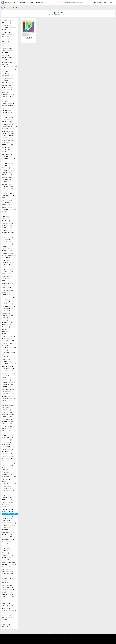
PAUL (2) (6, 481)
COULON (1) (8, 163)
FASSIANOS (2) (8, 232)
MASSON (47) (7, 421)
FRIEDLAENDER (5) (9, 255)
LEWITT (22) (6, 387)
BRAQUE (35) (8, 83)
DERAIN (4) (7, 191)
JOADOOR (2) (6, 327)
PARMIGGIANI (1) (9, 477)
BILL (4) (5, 64)
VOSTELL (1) (7, 613)
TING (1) (7, 569)
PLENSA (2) (7, 507)
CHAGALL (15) (7, 124)
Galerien (30, 3)
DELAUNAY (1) (7, 186)
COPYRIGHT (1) (7, 156)
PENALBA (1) (7, 488)
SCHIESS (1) (7, 541)
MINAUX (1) (7, 440)
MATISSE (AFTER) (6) (9, 426)
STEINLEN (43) (7, 559)
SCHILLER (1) (8, 544)
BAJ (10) (6, 55)
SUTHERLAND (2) (9, 564)
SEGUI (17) (7, 546)
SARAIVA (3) (7, 534)
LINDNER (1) (7, 391)
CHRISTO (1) (8, 133)
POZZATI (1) (8, 516)
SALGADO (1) (8, 532)
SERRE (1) (6, 548)
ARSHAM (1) (7, 39)
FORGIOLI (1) (7, 249)
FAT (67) (4, 235)
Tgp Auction (5, 8)
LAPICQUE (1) (8, 368)
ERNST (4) (6, 221)
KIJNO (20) (7, 338)
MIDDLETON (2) (8, 438)
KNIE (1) (5, 350)
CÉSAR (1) (7, 122)
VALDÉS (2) (7, 592)
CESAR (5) (7, 120)
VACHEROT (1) (8, 590)
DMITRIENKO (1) (7, 202)
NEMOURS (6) (8, 470)
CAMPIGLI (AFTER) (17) (10, 107)
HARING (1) (7, 288)
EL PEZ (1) (5, 214)
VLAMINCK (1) (9, 610)
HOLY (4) (6, 302)
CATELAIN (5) (9, 115)
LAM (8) (6, 359)
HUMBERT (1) (9, 306)
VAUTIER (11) (8, 597)
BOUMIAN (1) (6, 81)
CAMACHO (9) (7, 101)
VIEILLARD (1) (7, 606)
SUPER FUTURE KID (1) (8, 562)
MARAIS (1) (6, 410)
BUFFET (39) (7, 87)
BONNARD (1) (7, 74)
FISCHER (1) (7, 242)
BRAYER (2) (6, 85)
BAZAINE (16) (7, 62)
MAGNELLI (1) (8, 403)
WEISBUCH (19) (8, 617)
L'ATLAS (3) (5, 357)
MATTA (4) (7, 431)
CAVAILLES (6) (7, 117)
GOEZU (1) (7, 274)
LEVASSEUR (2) (7, 385)
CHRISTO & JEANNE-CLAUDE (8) (8, 137)
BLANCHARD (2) (9, 69)
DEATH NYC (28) (7, 179)
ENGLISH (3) (6, 216)
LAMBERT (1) (8, 361)
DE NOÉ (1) (7, 175)
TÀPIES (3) (7, 567)
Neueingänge (39, 3)
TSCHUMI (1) (7, 585)
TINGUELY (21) (7, 571)
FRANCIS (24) (7, 251)
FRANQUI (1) (7, 253)
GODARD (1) (7, 272)
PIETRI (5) (7, 500)
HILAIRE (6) (7, 295)
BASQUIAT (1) (9, 60)
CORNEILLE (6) (9, 159)
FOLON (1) (8, 244)
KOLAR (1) (6, 355)
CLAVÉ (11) (7, 143)
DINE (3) (5, 198)
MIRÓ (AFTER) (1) (8, 447)
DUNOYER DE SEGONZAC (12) (9, 211)
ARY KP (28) (5, 41)
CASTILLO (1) (7, 113)
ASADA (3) (7, 44)
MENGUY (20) (8, 435)
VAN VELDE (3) (8, 594)
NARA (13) (8, 465)
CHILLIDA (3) (8, 131)
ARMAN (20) (10, 34)
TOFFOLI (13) (7, 576)
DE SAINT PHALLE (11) (9, 177)
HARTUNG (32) (8, 290)
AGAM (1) (6, 23)
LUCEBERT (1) (6, 396)
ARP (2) (5, 37)
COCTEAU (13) (7, 145)
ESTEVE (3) (7, 225)
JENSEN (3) (7, 325)
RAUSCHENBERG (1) (9, 523)
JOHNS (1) (7, 329)
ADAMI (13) (7, 21)
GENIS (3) (6, 265)
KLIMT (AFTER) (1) (9, 348)
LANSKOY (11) (8, 366)
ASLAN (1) (6, 46)
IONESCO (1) (8, 318)
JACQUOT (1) (7, 322)
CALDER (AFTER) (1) (9, 98)
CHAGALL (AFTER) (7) (9, 126)
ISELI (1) (5, 320)
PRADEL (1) (7, 518)
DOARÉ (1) (6, 205)
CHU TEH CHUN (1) (7, 140)
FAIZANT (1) (7, 230)
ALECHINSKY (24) (9, 27)
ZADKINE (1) (6, 622)
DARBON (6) (9, 170)
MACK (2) (6, 401)
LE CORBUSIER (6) (7, 375)
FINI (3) (6, 239)
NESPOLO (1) (7, 472)
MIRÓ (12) (6, 444)
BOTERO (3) (8, 78)
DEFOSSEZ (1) (7, 182)
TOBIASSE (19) (8, 574)
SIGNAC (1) (6, 551)
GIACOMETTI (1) (9, 269)
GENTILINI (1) (8, 267)
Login (106, 2)
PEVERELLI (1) (8, 493)
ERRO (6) (8, 223)
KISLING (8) (7, 343)
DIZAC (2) (7, 200)
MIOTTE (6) (7, 442)
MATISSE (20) (7, 424)
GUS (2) (4, 285)
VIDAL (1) (6, 603)
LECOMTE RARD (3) (9, 378)
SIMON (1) (6, 553)
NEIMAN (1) (7, 468)
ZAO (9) (6, 624)
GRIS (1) (6, 281)
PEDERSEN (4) (9, 484)
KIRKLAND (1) (8, 341)
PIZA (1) (7, 504)
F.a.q (72, 639)
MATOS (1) (8, 428)
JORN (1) (6, 331)
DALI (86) (7, 168)
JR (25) (4, 334)
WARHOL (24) (7, 615)
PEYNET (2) (8, 495)
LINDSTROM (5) (8, 394)
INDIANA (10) (7, 315)
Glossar (69, 639)
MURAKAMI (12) (8, 463)
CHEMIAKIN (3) (8, 129)
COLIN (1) (6, 149)
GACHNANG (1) (9, 262)
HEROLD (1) (7, 292)
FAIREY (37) (7, 228)
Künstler (22, 3)
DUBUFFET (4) (7, 207)
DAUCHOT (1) (8, 173)
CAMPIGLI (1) (8, 103)
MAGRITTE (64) (8, 405)
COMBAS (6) (7, 152)
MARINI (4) (7, 412)
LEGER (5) (7, 380)
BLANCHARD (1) (9, 67)
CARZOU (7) (7, 110)
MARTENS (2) (8, 415)
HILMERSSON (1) (8, 297)
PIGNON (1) (7, 502)
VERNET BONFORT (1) (9, 600)
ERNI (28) (6, 219)
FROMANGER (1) (8, 258)
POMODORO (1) (8, 511)
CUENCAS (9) (8, 166)
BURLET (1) (7, 90)
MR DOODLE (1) (6, 461)
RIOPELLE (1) (8, 530)
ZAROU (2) (5, 627)
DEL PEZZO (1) (7, 184)
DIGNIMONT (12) (8, 196)
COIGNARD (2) (8, 147)
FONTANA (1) (7, 246)
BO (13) (5, 71)
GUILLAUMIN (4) (9, 283)
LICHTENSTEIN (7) (8, 389)
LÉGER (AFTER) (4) (9, 382)
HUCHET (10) (7, 304)
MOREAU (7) (7, 454)
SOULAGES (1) (8, 555)
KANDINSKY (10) (9, 336)
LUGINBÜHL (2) (9, 398)
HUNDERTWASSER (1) (7, 310)
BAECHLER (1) (8, 51)
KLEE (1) (5, 345)
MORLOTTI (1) (8, 456)
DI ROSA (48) (7, 193)
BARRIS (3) (7, 57)
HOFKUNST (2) (8, 299)
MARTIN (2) (7, 417)
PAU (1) (6, 479)
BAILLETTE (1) (8, 53)
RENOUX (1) (7, 528)
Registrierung (97, 2)
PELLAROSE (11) (7, 486)
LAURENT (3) (8, 373)
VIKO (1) (6, 608)
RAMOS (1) (6, 521)
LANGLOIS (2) (9, 364)
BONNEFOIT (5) (8, 76)
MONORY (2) (8, 449)
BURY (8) (5, 92)
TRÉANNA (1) (6, 583)
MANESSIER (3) (8, 408)
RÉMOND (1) (8, 525)
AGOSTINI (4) (7, 25)
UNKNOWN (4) (8, 587)
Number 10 (28, 39)
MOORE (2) (7, 451)
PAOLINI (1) (7, 474)
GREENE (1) (7, 279)
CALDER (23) (8, 94)
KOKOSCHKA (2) (8, 352)
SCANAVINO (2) (8, 539)
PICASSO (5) (7, 498)
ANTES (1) (6, 30)
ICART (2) (6, 313)
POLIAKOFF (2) (8, 509)
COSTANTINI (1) (8, 161)
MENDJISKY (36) (8, 433)
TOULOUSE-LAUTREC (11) (8, 579)
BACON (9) (7, 48)
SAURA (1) (7, 537)
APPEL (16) (6, 32)
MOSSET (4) (7, 458)
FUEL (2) (5, 260)
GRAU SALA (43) (8, 276)
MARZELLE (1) (7, 419)
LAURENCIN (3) (8, 371)
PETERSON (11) (8, 491)
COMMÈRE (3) (7, 154)
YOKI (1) (4, 620)
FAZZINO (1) (7, 237)
